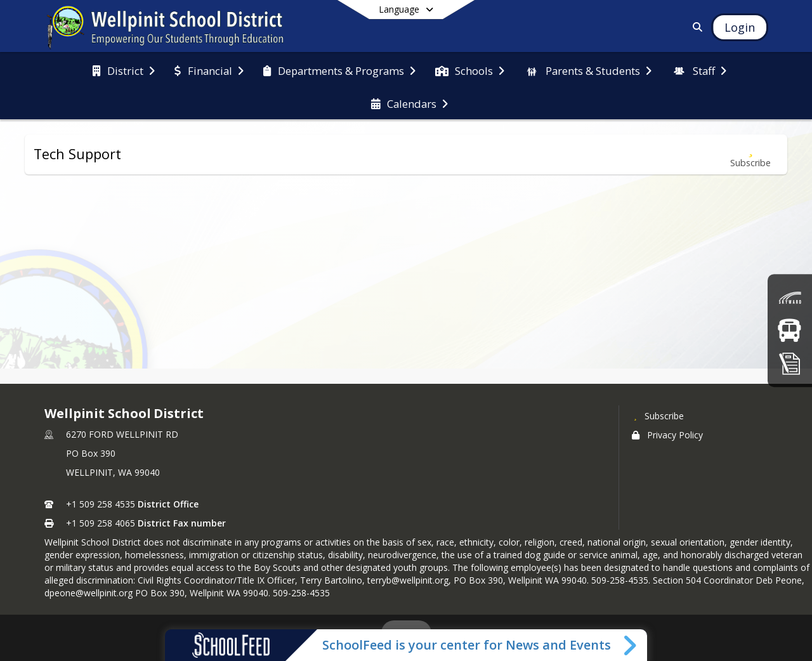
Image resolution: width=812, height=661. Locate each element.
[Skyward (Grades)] (790, 298)
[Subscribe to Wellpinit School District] (658, 416)
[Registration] (790, 363)
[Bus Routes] (789, 330)
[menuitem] (124, 70)
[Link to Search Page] (695, 27)
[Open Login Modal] (740, 27)
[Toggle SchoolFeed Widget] (631, 645)
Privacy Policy (667, 435)
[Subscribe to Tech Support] (750, 154)
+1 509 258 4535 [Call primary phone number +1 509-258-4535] (101, 504)
